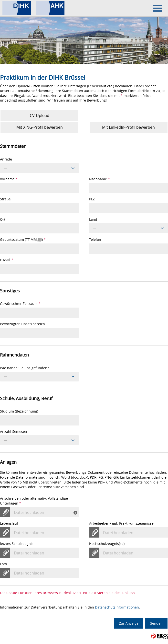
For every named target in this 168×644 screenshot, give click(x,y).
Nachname (100, 179)
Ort (3, 219)
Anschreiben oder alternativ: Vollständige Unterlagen (34, 501)
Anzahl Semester (14, 431)
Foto (3, 564)
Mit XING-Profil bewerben (40, 127)
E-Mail (7, 260)
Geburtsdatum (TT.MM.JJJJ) (23, 239)
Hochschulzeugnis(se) (107, 544)
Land (93, 219)
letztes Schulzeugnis (17, 544)
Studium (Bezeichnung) (19, 411)
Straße (5, 199)
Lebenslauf (9, 523)
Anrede (6, 159)
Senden (156, 623)
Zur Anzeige (129, 623)
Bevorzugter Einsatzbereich (22, 324)
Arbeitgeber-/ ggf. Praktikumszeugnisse (121, 523)
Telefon (95, 239)
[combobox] (39, 168)
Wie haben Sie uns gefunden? (24, 368)
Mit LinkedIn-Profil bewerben (128, 127)
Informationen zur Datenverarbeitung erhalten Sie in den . (70, 607)
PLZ (92, 199)
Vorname (9, 179)
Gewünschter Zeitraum (20, 304)
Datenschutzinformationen (117, 607)
